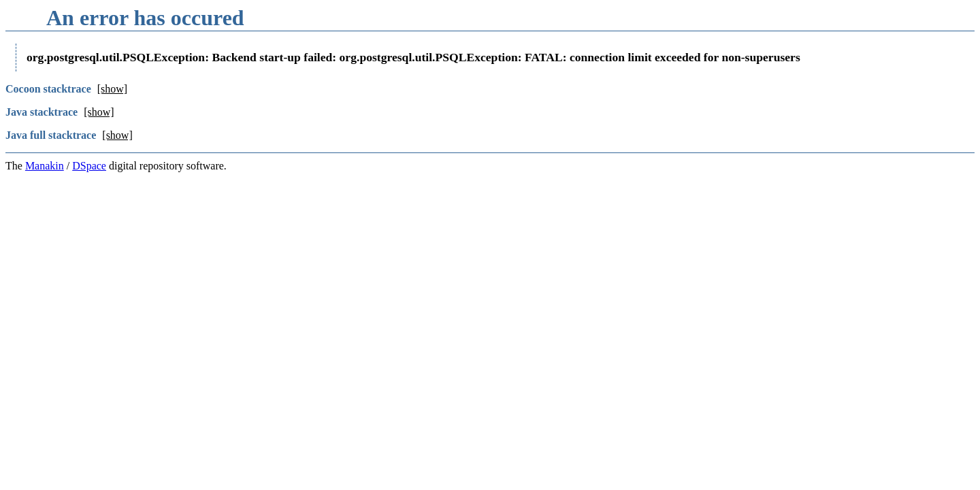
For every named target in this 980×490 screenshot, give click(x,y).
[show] (112, 89)
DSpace (89, 166)
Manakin (45, 166)
